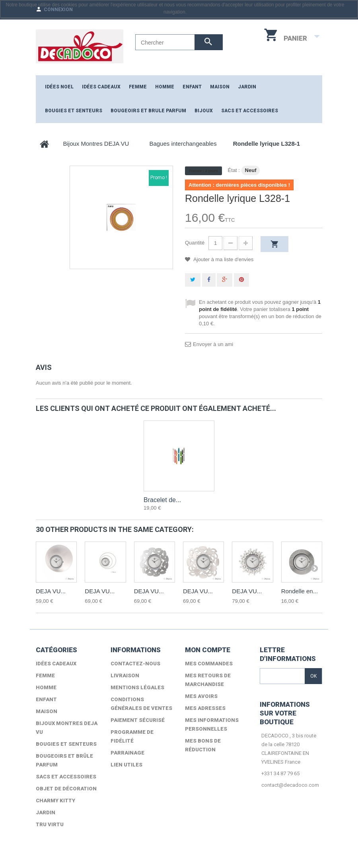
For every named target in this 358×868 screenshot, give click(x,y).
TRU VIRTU (50, 824)
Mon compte (208, 650)
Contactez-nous (135, 664)
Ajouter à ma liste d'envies (223, 259)
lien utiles (126, 765)
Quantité (195, 243)
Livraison (125, 675)
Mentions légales (137, 687)
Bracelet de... (162, 500)
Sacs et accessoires (250, 111)
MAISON (220, 87)
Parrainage (127, 753)
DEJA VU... (51, 591)
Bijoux (204, 111)
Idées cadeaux (101, 87)
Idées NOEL (59, 87)
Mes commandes (209, 664)
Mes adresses (205, 708)
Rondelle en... (300, 591)
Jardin (46, 812)
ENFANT (192, 87)
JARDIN (247, 87)
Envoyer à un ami (213, 344)
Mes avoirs (201, 696)
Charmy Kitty (55, 801)
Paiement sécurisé (138, 720)
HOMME (165, 87)
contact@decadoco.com (290, 785)
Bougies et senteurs (74, 111)
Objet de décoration (66, 789)
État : (234, 170)
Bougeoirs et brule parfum (148, 111)
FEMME (138, 87)
